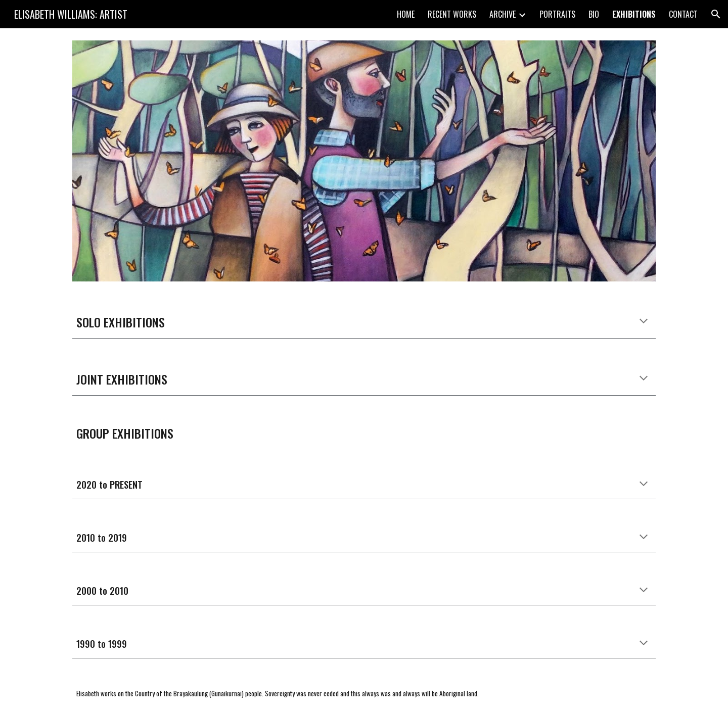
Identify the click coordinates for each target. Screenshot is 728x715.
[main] (364, 322)
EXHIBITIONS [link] (634, 14)
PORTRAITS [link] (557, 14)
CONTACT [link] (683, 14)
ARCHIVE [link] (503, 14)
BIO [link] (594, 14)
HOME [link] (406, 14)
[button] (716, 14)
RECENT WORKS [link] (452, 14)
